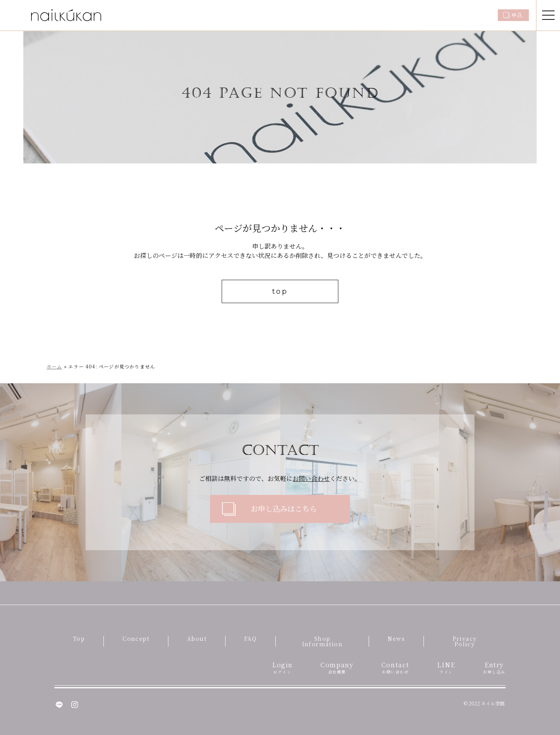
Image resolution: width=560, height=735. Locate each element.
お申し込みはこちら (284, 508)
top (280, 291)
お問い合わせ (311, 478)
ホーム (54, 366)
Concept (136, 639)
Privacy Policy (465, 641)
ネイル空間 (493, 703)
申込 (517, 15)
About (197, 639)
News (396, 639)
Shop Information (322, 641)
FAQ (250, 639)
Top (79, 639)
